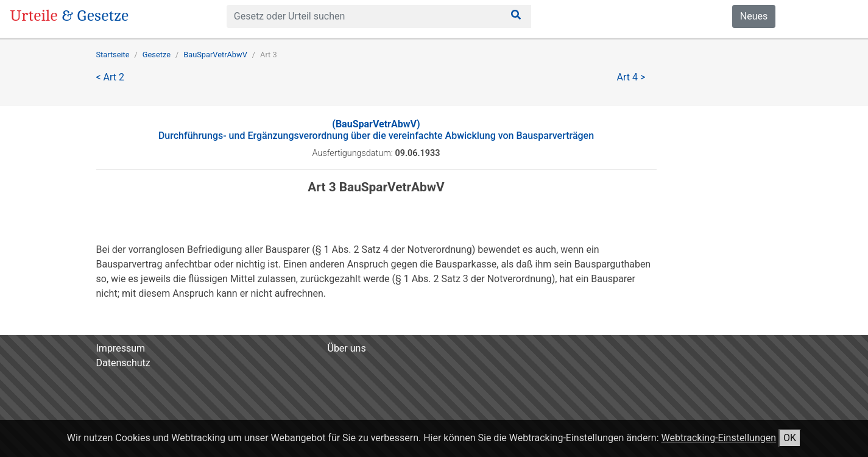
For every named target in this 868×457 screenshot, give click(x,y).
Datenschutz (123, 363)
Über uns (347, 348)
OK (790, 438)
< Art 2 (111, 77)
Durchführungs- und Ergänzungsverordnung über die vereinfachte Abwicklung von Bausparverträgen (376, 130)
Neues (754, 16)
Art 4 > (631, 77)
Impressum (121, 348)
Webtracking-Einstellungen (718, 438)
